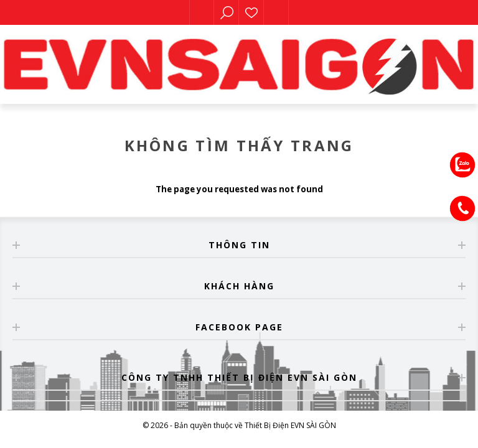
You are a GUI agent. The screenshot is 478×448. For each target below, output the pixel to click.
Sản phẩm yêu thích (251, 12)
